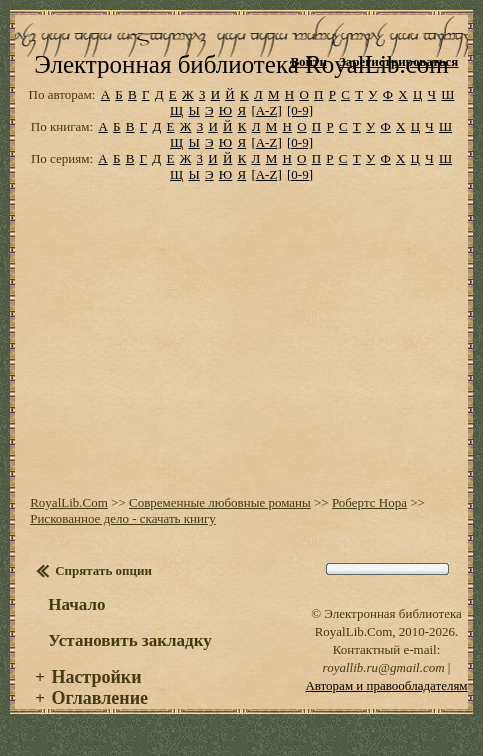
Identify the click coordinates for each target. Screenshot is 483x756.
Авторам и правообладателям (386, 685)
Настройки (96, 677)
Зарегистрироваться (398, 61)
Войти (308, 61)
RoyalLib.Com (69, 502)
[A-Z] (266, 110)
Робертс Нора (369, 502)
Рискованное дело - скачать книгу (123, 518)
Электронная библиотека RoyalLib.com (241, 64)
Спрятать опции (103, 570)
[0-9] (300, 110)
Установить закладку (130, 640)
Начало (76, 604)
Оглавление (99, 698)
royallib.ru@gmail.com (384, 667)
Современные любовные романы (220, 502)
